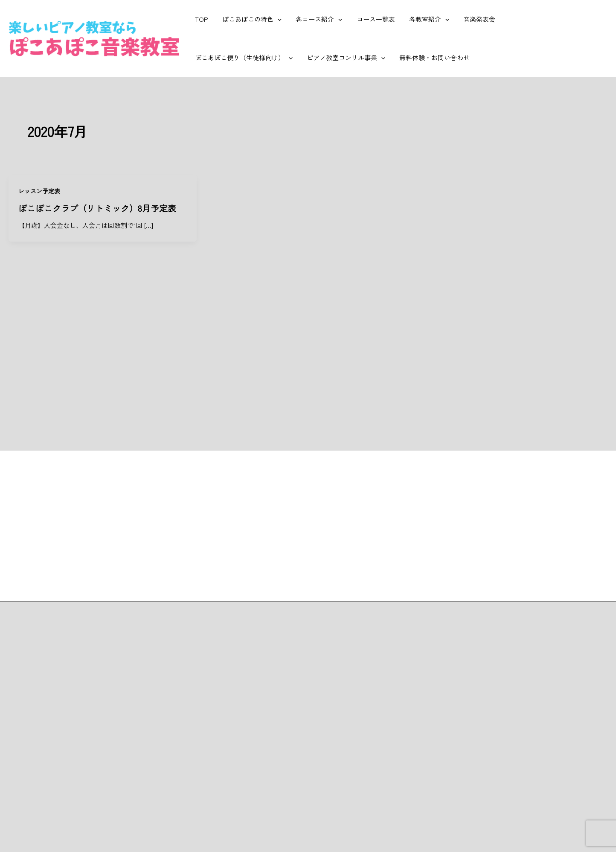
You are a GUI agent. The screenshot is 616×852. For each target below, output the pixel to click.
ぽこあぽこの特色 (250, 19)
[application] (275, 19)
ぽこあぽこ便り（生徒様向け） (549, 19)
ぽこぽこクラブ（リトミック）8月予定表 (97, 208)
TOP (201, 19)
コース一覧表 (371, 19)
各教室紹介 (423, 19)
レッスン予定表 (39, 191)
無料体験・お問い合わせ (321, 57)
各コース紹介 (315, 19)
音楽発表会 (472, 19)
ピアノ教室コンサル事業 (233, 58)
